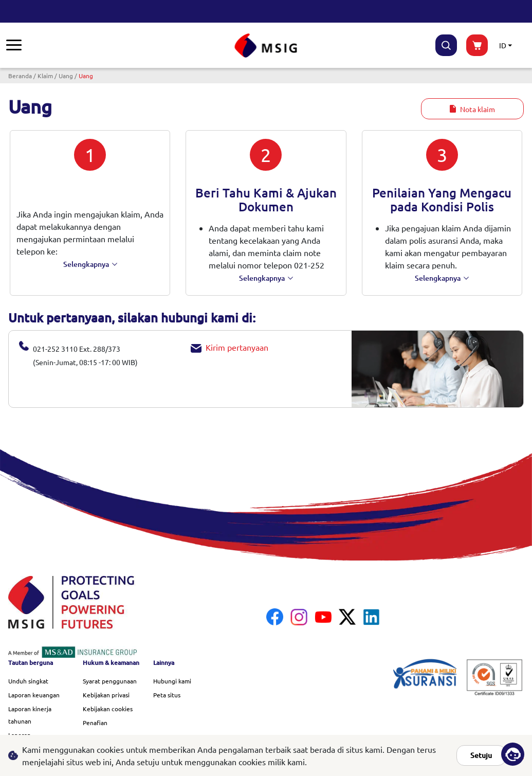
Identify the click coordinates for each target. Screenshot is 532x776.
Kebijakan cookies (108, 709)
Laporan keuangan (34, 695)
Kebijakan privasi (106, 695)
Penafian (95, 723)
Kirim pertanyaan (230, 347)
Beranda (20, 76)
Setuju (481, 755)
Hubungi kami (172, 681)
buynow (477, 45)
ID (503, 45)
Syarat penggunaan (110, 681)
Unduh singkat (28, 681)
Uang (66, 76)
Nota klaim (472, 109)
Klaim (45, 76)
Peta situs (167, 695)
